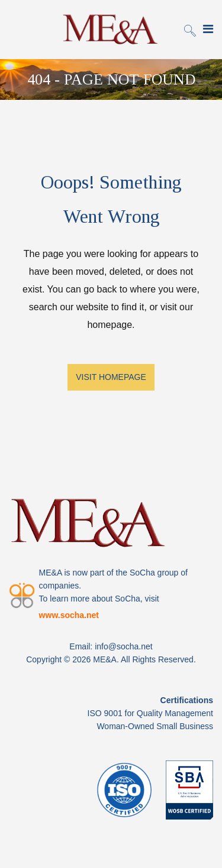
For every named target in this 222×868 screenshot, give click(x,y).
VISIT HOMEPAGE (111, 377)
